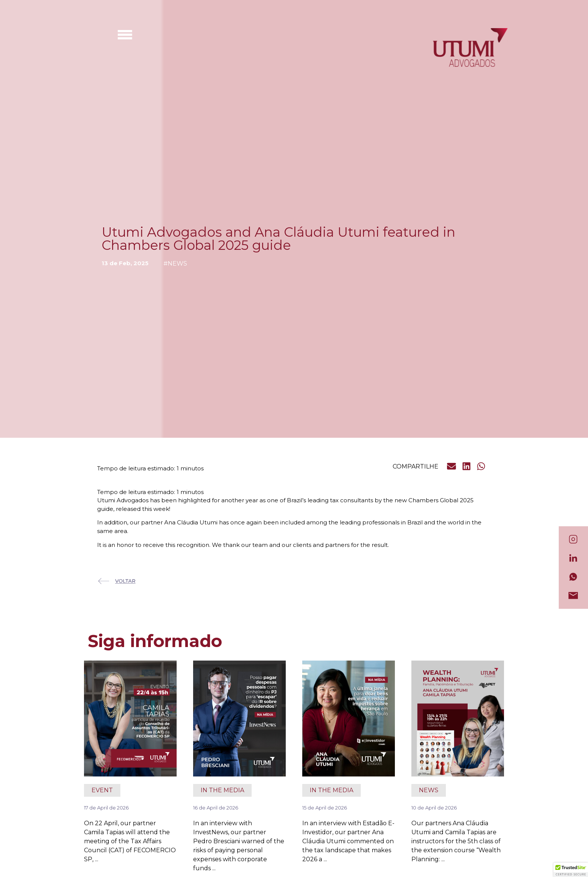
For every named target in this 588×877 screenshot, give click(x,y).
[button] (452, 466)
